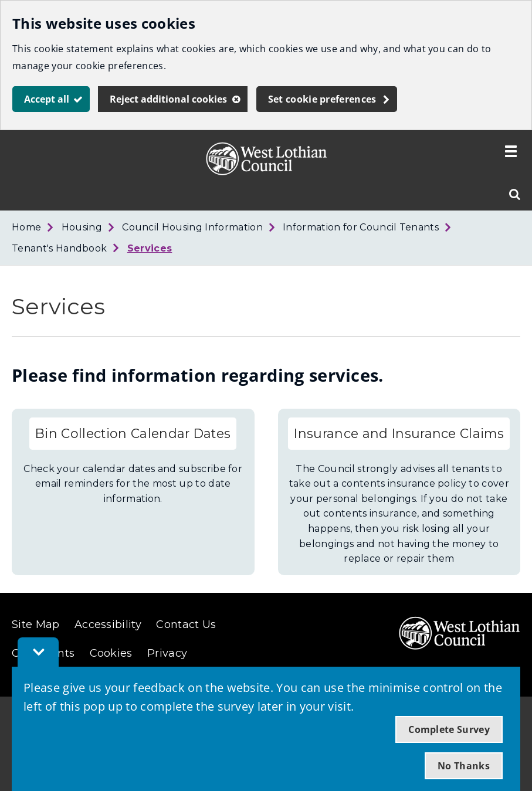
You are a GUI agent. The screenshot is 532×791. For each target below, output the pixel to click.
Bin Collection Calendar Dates (133, 433)
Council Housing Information (192, 227)
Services (150, 248)
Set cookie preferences (322, 99)
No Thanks (464, 766)
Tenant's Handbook (59, 248)
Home (26, 227)
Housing (82, 227)
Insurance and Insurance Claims (399, 433)
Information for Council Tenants (361, 227)
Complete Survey (449, 729)
